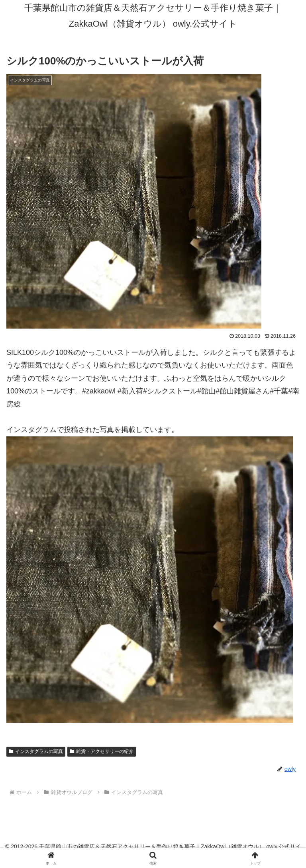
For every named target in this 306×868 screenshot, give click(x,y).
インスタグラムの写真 (36, 751)
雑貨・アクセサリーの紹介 (102, 751)
